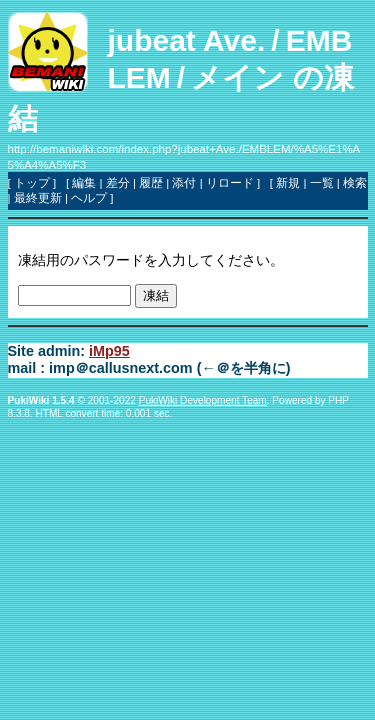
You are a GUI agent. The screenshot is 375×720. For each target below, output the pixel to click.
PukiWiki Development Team (203, 400)
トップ (32, 183)
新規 (288, 183)
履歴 (151, 183)
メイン (237, 77)
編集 (84, 183)
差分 (118, 183)
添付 (184, 183)
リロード (230, 183)
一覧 (322, 183)
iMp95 (109, 351)
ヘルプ (89, 198)
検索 (355, 183)
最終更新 (38, 198)
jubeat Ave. (187, 40)
